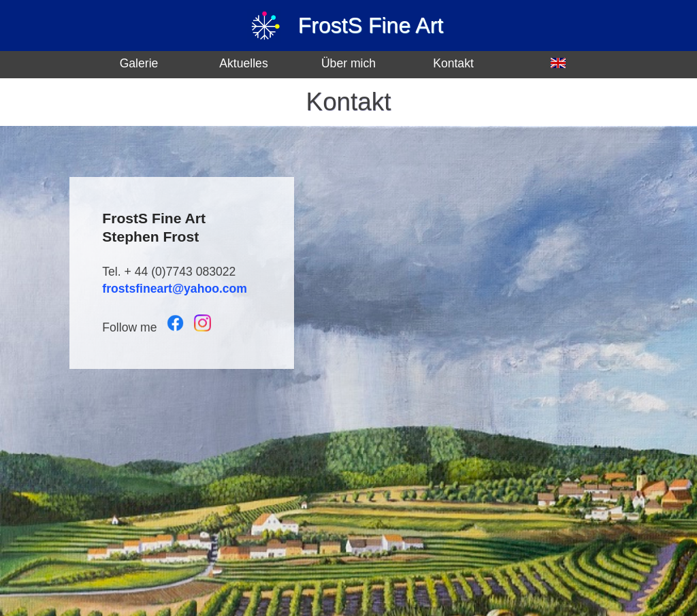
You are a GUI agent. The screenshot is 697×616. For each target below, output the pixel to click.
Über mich (348, 63)
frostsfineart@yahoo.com (175, 289)
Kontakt (453, 63)
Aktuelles (243, 63)
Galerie (139, 63)
